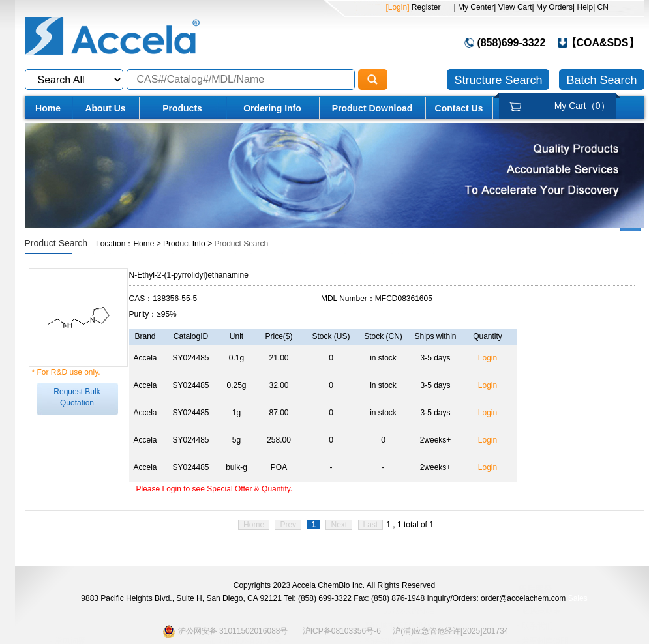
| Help (583, 7)
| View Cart (513, 7)
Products (182, 108)
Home (48, 108)
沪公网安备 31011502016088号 (225, 631)
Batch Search (601, 80)
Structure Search (498, 80)
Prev (288, 525)
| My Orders (552, 7)
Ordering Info (272, 108)
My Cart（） (582, 106)
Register (425, 7)
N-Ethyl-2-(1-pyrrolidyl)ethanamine (189, 275)
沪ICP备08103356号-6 (342, 631)
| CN (601, 7)
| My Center (474, 7)
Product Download (372, 108)
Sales (578, 598)
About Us (105, 108)
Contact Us (459, 108)
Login (488, 358)
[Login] (397, 7)
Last (371, 525)
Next (339, 525)
